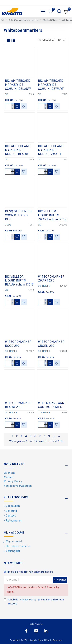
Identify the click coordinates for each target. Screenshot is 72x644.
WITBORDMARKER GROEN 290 (51, 344)
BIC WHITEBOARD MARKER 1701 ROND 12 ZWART (51, 150)
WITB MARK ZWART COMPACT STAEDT (52, 405)
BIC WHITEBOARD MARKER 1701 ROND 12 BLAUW (18, 150)
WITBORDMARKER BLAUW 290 (18, 405)
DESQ (8, 225)
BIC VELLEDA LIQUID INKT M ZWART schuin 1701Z (52, 216)
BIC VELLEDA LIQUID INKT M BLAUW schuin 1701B (19, 281)
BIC (7, 94)
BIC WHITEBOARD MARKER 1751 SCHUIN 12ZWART (51, 85)
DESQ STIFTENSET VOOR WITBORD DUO (19, 216)
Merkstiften (50, 20)
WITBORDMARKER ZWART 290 (51, 279)
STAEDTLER (44, 413)
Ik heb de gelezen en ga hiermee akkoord (34, 602)
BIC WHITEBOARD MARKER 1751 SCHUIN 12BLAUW (18, 85)
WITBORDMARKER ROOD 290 (18, 344)
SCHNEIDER (44, 286)
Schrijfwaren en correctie (23, 20)
